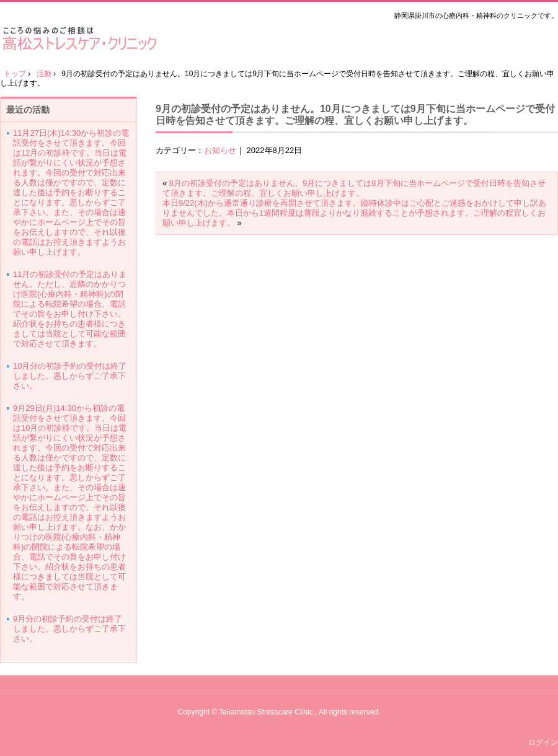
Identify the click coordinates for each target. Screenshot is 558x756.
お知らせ (220, 150)
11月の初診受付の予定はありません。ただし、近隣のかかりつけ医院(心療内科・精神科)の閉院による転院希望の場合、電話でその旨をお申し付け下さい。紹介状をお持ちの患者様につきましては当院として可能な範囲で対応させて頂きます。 (70, 309)
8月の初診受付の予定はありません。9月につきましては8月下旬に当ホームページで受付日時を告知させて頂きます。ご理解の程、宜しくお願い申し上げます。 (354, 188)
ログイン (543, 742)
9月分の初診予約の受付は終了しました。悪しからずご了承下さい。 (69, 629)
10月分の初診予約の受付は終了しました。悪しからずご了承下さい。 (70, 376)
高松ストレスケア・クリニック (83, 38)
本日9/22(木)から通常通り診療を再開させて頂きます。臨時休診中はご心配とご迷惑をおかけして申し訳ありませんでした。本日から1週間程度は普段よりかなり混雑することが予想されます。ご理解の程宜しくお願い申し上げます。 (354, 213)
